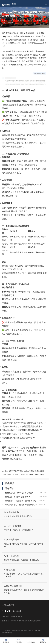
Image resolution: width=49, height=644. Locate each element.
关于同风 (18, 641)
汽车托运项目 (31, 641)
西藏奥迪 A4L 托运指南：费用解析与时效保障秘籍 (25, 501)
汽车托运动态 (34, 20)
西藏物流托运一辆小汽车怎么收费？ (19, 493)
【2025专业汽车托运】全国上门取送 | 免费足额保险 (26, 471)
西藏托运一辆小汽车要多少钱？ (17, 497)
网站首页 (6, 641)
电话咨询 (43, 641)
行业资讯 (43, 20)
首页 (27, 20)
